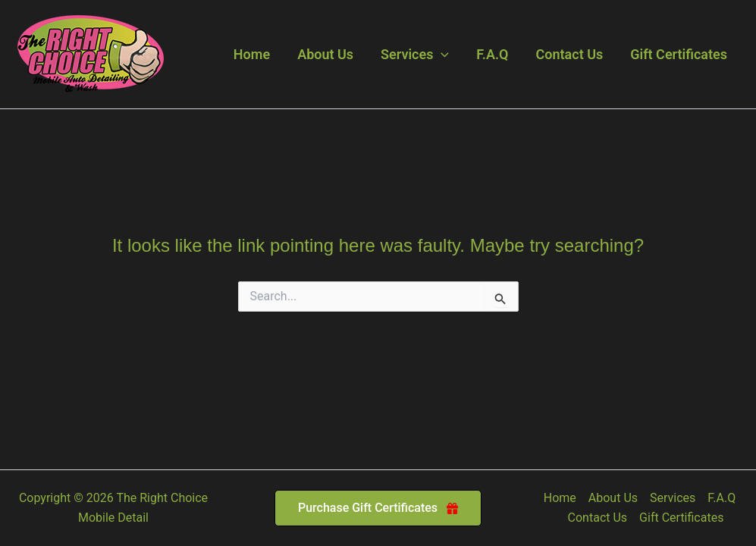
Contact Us (570, 54)
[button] (441, 55)
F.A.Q (492, 54)
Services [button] (415, 55)
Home (252, 54)
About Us (325, 54)
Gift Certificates (679, 54)
